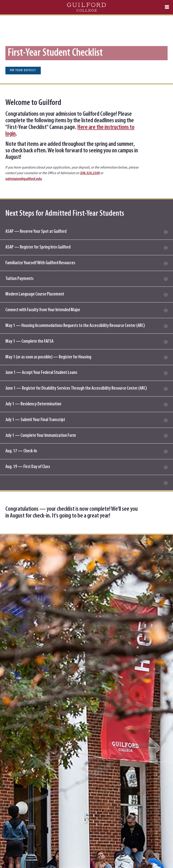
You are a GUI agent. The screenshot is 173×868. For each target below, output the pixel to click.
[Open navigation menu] (167, 7)
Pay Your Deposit (23, 70)
